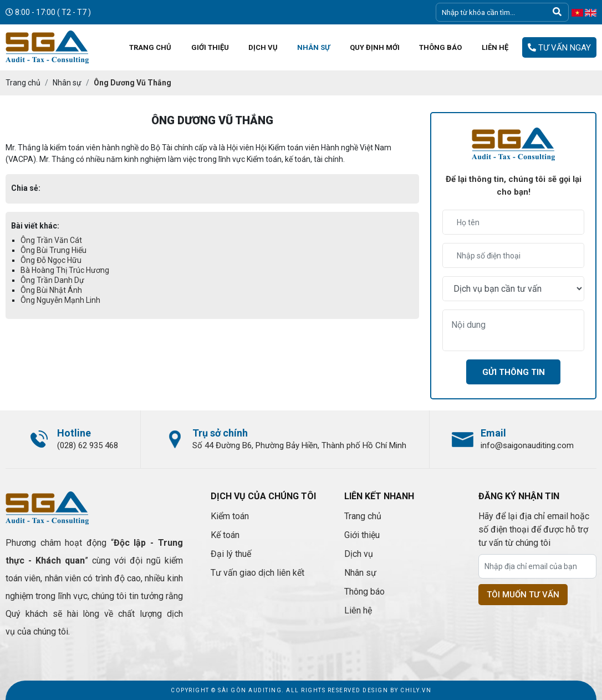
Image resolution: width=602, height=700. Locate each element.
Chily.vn (416, 690)
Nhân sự (360, 573)
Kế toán (225, 535)
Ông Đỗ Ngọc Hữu (51, 260)
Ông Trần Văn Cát (51, 240)
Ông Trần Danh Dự (52, 280)
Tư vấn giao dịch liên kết (257, 573)
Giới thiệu (362, 535)
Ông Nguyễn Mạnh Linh (60, 300)
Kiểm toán (230, 516)
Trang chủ (363, 516)
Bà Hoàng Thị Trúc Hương (65, 270)
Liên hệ (358, 610)
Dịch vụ (359, 554)
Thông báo (364, 592)
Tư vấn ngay (559, 48)
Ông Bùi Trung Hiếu (53, 250)
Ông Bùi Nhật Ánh (51, 290)
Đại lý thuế (231, 554)
